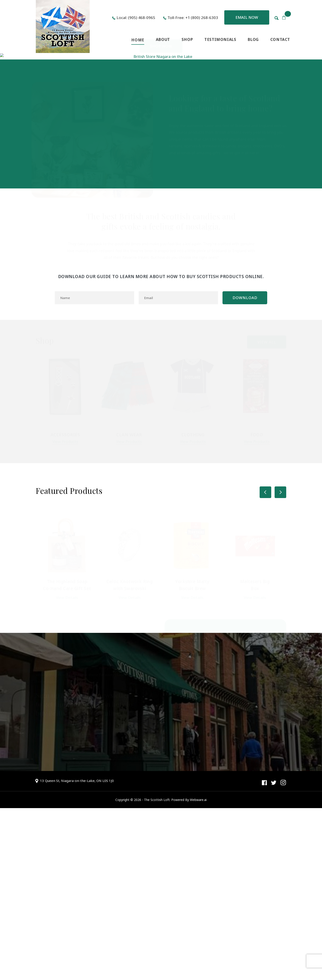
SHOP (187, 39)
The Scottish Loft (157, 972)
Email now (247, 17)
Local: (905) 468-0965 (136, 18)
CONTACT (280, 39)
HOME (138, 40)
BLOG (253, 39)
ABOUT (163, 39)
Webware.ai (198, 972)
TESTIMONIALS (220, 39)
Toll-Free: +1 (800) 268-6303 (193, 18)
